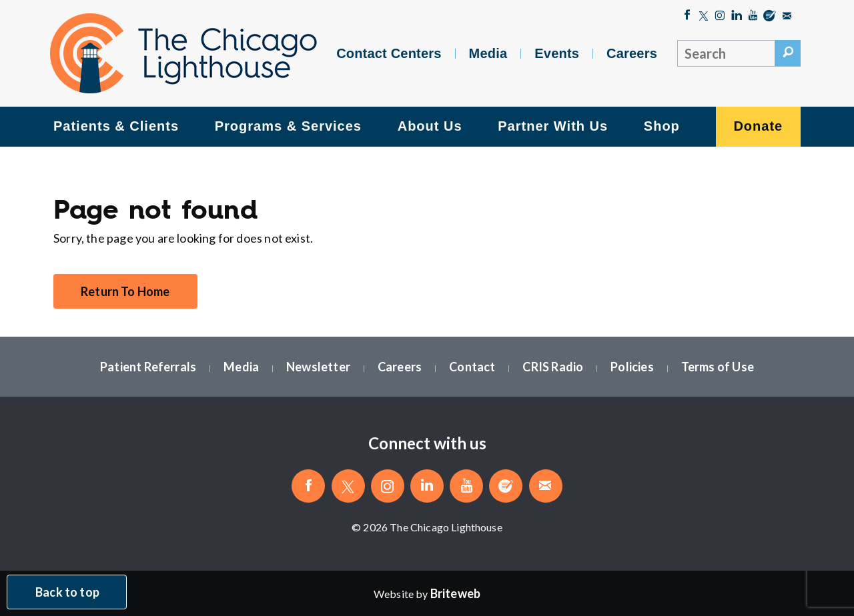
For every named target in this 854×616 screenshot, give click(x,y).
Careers (632, 53)
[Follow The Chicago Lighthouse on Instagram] (720, 17)
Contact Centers (389, 53)
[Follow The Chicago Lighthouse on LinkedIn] (737, 17)
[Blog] (770, 17)
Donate (758, 126)
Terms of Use (718, 367)
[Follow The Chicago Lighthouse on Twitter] (704, 17)
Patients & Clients (116, 126)
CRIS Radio (553, 367)
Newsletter (318, 367)
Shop (662, 126)
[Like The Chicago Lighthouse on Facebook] (687, 17)
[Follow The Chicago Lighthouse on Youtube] (753, 17)
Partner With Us (553, 126)
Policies (632, 367)
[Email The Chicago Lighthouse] (787, 17)
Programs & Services (288, 126)
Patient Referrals (148, 367)
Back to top (67, 592)
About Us (430, 126)
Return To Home (125, 291)
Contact (472, 367)
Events (557, 53)
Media (488, 53)
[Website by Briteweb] (455, 593)
